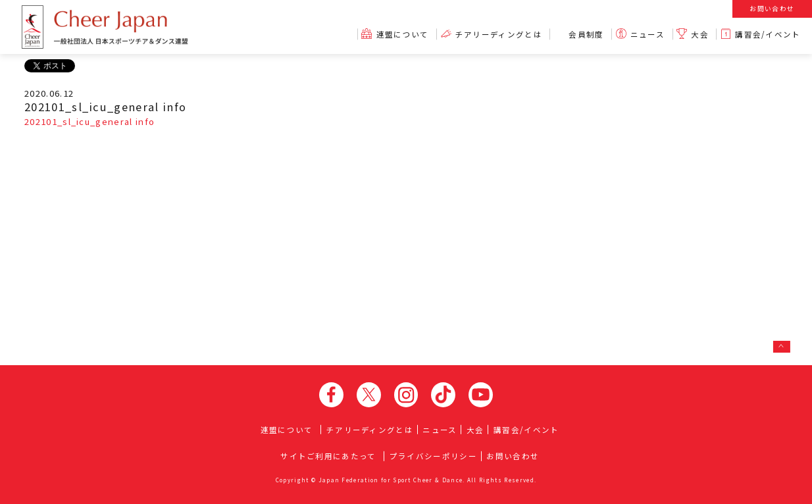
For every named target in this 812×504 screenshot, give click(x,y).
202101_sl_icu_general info (89, 121)
